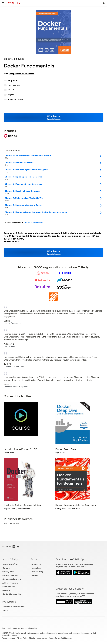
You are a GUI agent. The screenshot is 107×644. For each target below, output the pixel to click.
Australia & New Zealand (13, 607)
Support (35, 559)
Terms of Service (9, 638)
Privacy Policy (37, 572)
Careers (6, 568)
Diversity (6, 590)
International (9, 602)
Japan (5, 610)
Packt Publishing (15, 99)
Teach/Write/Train (11, 564)
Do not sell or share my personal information (20, 628)
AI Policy (35, 575)
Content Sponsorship (12, 594)
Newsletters (36, 568)
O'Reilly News (8, 572)
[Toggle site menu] (3, 3)
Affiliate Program (10, 583)
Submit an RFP (9, 587)
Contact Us (36, 564)
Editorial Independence (38, 638)
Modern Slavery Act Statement (60, 638)
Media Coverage (10, 575)
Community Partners (12, 579)
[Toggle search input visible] (104, 3)
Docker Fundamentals (34, 223)
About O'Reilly (10, 559)
